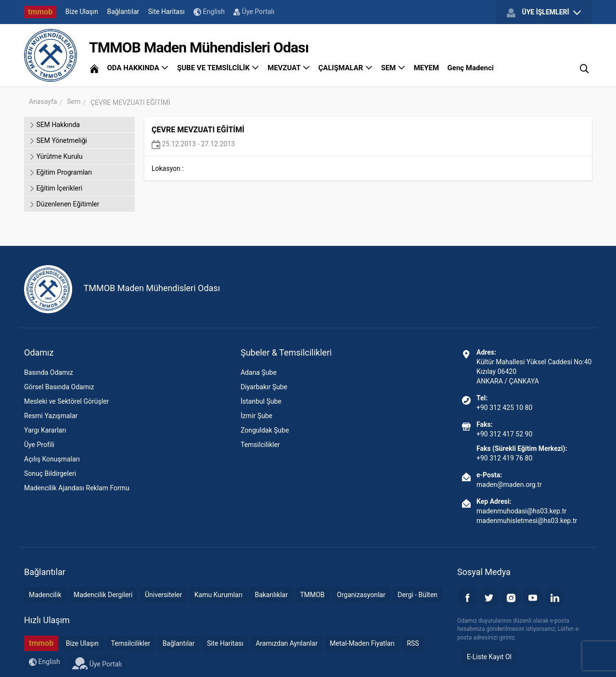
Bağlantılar (123, 12)
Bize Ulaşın (82, 12)
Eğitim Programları (60, 172)
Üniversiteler (163, 595)
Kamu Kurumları (218, 595)
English (209, 12)
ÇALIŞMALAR (346, 68)
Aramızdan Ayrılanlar (287, 643)
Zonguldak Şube (265, 430)
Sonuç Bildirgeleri (50, 473)
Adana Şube (259, 372)
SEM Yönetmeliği (58, 141)
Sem (74, 102)
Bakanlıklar (271, 595)
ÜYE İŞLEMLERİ (544, 13)
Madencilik (45, 595)
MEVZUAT (289, 68)
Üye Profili (39, 445)
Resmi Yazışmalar (51, 416)
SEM (393, 68)
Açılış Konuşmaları (52, 459)
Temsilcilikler (260, 445)
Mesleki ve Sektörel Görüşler (66, 401)
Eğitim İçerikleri (56, 188)
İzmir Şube (257, 416)
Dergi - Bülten (417, 595)
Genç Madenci (471, 68)
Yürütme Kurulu (56, 156)
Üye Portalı (254, 12)
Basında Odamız (49, 372)
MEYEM (426, 68)
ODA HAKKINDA (138, 68)
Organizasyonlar (361, 595)
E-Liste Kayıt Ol (489, 657)
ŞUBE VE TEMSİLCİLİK (218, 68)
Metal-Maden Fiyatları (362, 643)
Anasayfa (43, 102)
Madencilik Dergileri (103, 595)
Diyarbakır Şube (264, 387)
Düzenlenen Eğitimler (64, 204)
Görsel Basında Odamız (59, 387)
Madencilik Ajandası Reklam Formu (77, 488)
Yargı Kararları (45, 430)
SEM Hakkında (54, 125)
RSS (413, 643)
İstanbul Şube (261, 401)
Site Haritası (167, 12)
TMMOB (312, 595)
